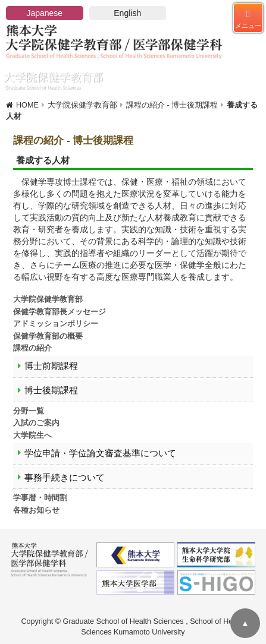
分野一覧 (29, 411)
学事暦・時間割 (40, 498)
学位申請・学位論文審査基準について (100, 453)
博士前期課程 (51, 366)
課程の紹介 (32, 348)
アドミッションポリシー (56, 324)
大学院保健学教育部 (82, 105)
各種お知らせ (36, 510)
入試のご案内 (36, 423)
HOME (27, 105)
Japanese (44, 13)
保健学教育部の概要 (48, 336)
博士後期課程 (51, 390)
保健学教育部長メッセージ (60, 312)
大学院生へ (32, 435)
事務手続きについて (65, 478)
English (127, 13)
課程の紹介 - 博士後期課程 (172, 105)
